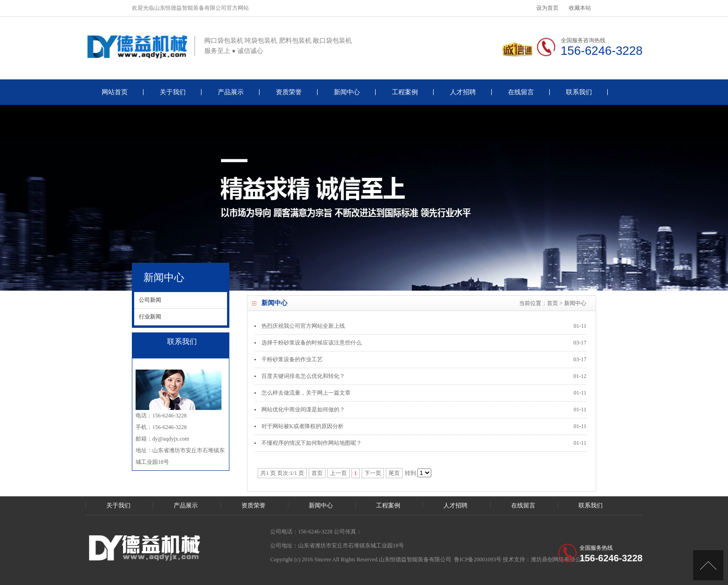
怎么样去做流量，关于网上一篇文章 (306, 393)
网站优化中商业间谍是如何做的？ (303, 409)
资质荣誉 (289, 92)
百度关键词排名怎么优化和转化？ (303, 376)
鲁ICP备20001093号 (478, 559)
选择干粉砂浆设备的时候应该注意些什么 (312, 343)
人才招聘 (463, 92)
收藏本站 (580, 8)
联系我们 (579, 92)
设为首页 (547, 8)
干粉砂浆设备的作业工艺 (292, 359)
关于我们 (173, 92)
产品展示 (231, 92)
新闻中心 (347, 92)
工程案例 (405, 92)
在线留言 (521, 92)
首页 (552, 303)
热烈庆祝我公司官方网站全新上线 (303, 326)
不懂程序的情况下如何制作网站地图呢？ (312, 443)
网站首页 (115, 92)
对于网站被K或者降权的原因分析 (302, 426)
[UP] (708, 565)
